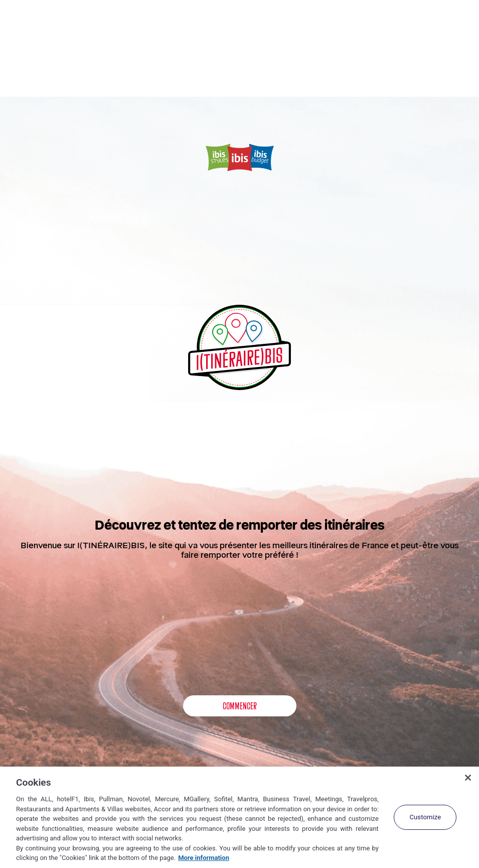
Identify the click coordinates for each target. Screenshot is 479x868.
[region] (239, 817)
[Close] (468, 778)
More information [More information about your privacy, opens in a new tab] (204, 858)
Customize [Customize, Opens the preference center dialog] (425, 817)
